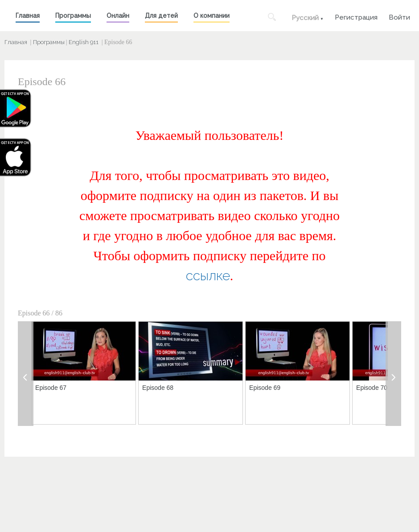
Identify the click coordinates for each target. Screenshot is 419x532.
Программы (73, 16)
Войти (399, 16)
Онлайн (118, 16)
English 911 (84, 42)
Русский (305, 18)
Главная (28, 16)
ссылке (208, 276)
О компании (212, 16)
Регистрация (356, 16)
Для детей (161, 16)
